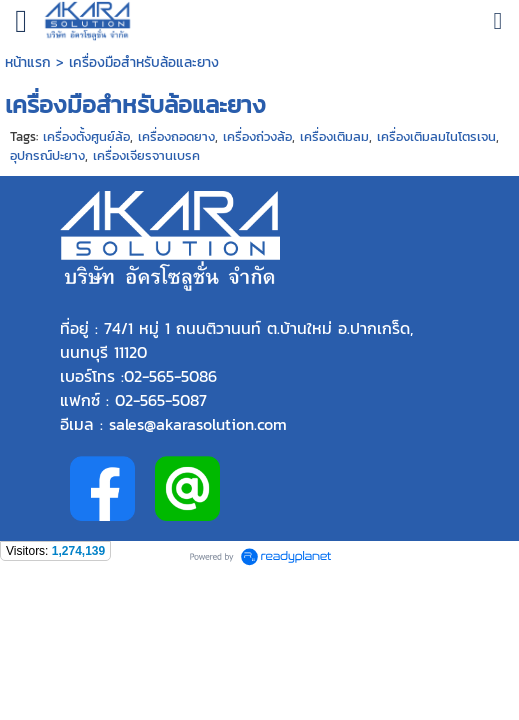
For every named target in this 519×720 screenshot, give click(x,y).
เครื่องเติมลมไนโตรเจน (436, 136)
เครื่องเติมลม (334, 136)
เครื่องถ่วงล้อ (257, 136)
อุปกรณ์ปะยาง (47, 155)
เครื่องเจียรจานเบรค (146, 155)
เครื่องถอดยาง (176, 136)
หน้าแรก (30, 62)
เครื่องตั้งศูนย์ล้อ (86, 136)
